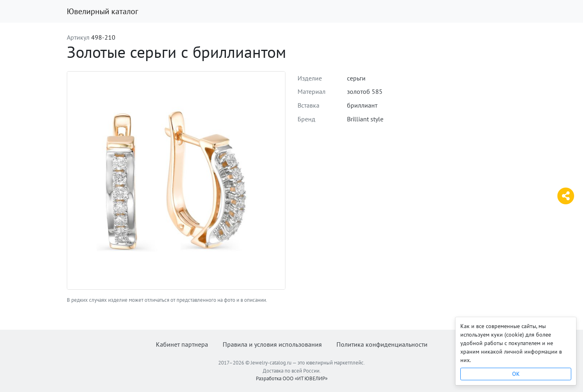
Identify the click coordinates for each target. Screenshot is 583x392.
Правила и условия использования (272, 344)
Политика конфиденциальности (382, 344)
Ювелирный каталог (102, 11)
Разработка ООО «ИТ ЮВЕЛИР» (292, 378)
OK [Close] (516, 374)
